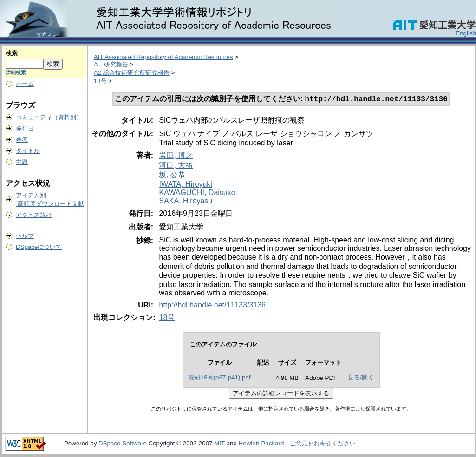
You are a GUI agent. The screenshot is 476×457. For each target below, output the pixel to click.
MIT (219, 444)
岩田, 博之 (176, 156)
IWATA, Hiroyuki (185, 185)
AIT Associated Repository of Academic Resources (163, 57)
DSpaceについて (39, 247)
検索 (12, 53)
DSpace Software (123, 444)
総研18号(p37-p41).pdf (220, 378)
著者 (22, 140)
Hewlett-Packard (261, 444)
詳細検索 (16, 72)
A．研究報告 (111, 64)
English (466, 33)
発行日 (25, 128)
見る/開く (361, 378)
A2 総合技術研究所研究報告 (132, 73)
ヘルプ (25, 236)
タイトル (28, 151)
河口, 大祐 (176, 166)
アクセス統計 (34, 215)
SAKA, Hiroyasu (186, 202)
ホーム (25, 84)
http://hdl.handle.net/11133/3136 (212, 306)
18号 (100, 81)
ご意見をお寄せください (323, 444)
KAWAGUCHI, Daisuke (197, 193)
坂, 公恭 (172, 176)
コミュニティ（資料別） (49, 117)
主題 (22, 162)
